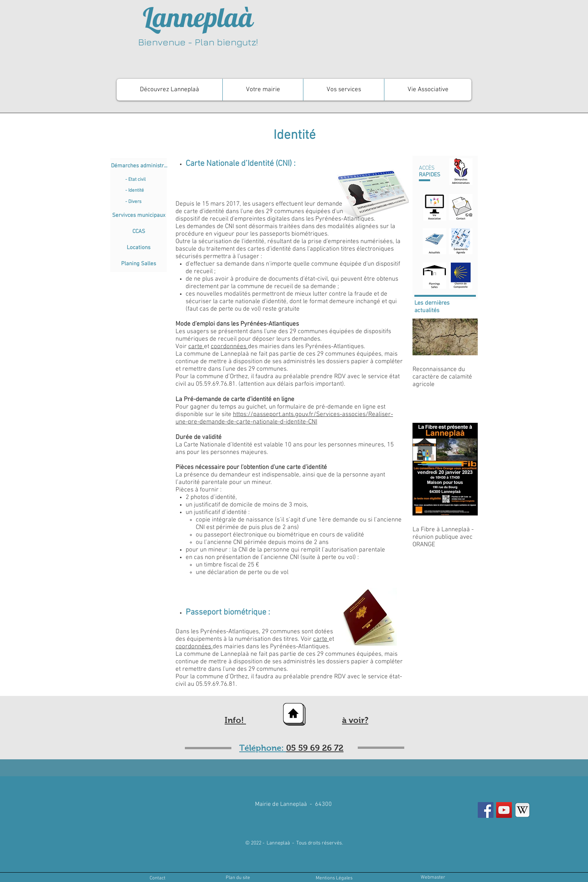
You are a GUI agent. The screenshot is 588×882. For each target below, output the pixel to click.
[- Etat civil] (146, 180)
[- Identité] (146, 191)
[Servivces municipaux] (139, 216)
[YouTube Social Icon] (504, 810)
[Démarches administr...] (139, 166)
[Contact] (157, 878)
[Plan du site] (238, 878)
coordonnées (229, 347)
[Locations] (139, 248)
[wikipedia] (522, 810)
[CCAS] (139, 232)
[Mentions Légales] (334, 878)
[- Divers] (146, 202)
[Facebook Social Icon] (486, 810)
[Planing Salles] (139, 264)
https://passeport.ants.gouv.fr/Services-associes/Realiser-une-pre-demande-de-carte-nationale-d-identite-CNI (284, 418)
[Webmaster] (433, 878)
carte (196, 347)
